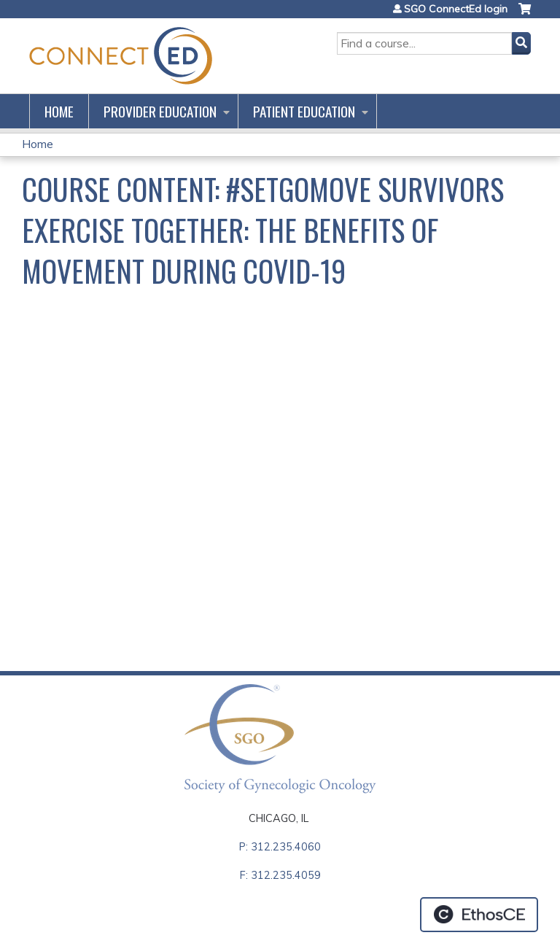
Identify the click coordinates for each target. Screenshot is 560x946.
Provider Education (160, 111)
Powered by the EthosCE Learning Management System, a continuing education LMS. (479, 915)
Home (59, 111)
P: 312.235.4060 (280, 847)
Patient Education (304, 111)
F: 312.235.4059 (280, 875)
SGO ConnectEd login (456, 9)
